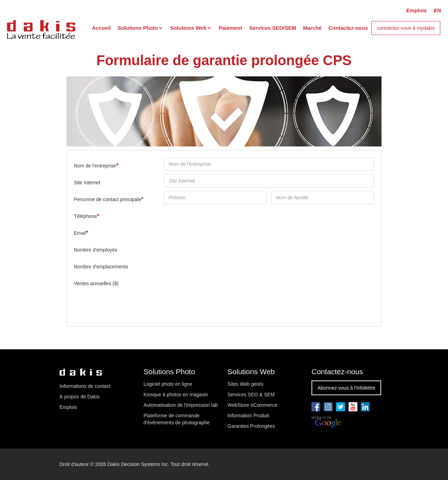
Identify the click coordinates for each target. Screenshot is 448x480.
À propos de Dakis (79, 397)
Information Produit (248, 416)
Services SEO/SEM (273, 28)
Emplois (416, 10)
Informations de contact (85, 386)
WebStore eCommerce (252, 405)
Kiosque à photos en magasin (176, 395)
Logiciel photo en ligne (168, 384)
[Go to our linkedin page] (365, 407)
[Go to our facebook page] (316, 407)
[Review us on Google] (326, 423)
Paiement (230, 28)
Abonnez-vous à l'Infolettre (346, 388)
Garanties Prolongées (251, 426)
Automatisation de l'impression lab (181, 405)
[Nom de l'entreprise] (269, 164)
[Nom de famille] (323, 198)
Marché (312, 28)
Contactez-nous (348, 28)
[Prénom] (215, 198)
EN (437, 10)
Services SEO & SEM (251, 395)
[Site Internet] (269, 181)
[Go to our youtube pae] (328, 407)
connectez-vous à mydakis (406, 28)
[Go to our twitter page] (340, 407)
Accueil (101, 28)
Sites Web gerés (245, 384)
